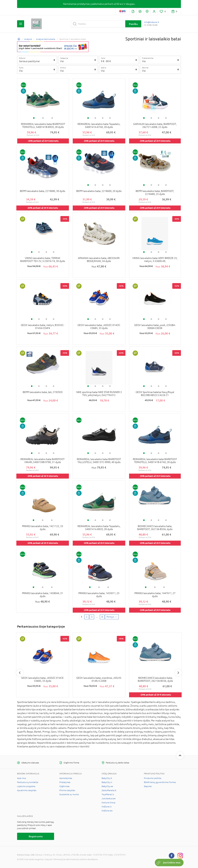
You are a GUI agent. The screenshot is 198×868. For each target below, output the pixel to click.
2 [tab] (43, 118)
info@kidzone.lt (151, 22)
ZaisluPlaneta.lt (109, 790)
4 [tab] (110, 118)
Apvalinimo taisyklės (27, 790)
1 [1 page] (82, 617)
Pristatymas (65, 782)
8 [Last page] (102, 617)
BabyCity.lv (107, 782)
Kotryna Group (109, 803)
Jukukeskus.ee (109, 799)
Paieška (133, 24)
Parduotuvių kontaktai (28, 782)
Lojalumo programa (26, 786)
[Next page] (112, 617)
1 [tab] (34, 118)
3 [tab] (52, 118)
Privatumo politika (153, 778)
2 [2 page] (87, 617)
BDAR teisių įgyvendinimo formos (160, 782)
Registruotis (36, 836)
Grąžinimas (64, 786)
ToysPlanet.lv (108, 794)
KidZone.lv (107, 807)
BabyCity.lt (107, 778)
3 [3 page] (92, 617)
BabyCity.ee (107, 786)
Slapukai (148, 786)
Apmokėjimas (66, 778)
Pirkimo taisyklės (67, 790)
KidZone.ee (107, 811)
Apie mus (21, 778)
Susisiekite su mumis (69, 794)
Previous (20, 673)
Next (178, 673)
